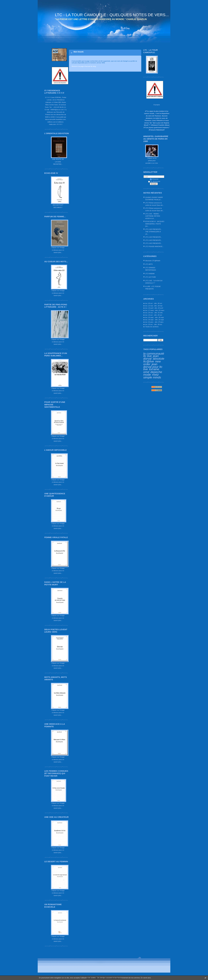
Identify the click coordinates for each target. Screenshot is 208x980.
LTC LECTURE (150, 277)
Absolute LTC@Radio (153, 261)
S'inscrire (154, 179)
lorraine (154, 369)
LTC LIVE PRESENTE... (154, 237)
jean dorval (151, 357)
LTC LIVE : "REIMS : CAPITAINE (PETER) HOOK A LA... (153, 216)
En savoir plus (146, 978)
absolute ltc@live (154, 360)
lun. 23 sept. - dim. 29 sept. (155, 317)
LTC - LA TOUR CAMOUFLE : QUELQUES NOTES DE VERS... (112, 15)
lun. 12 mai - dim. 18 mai (154, 306)
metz (155, 375)
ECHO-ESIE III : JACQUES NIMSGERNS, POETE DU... (155, 224)
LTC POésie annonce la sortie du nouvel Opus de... (155, 204)
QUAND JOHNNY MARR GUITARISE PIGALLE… (154, 198)
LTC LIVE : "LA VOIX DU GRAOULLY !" (154, 282)
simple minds (152, 377)
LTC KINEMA (150, 274)
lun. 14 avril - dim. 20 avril (154, 308)
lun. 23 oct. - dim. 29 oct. (154, 324)
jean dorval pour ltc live (153, 367)
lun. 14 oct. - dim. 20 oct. (154, 315)
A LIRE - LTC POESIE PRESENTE (153, 288)
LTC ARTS (149, 264)
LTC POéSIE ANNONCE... (154, 246)
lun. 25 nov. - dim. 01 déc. (154, 313)
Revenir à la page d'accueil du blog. (84, 66)
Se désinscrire (154, 181)
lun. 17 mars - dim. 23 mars (155, 310)
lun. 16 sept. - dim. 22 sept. (155, 320)
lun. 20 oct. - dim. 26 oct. (154, 303)
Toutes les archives (152, 327)
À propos (157, 105)
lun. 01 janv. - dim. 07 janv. (154, 322)
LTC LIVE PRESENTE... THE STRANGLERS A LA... (154, 231)
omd (146, 372)
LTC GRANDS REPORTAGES (151, 269)
